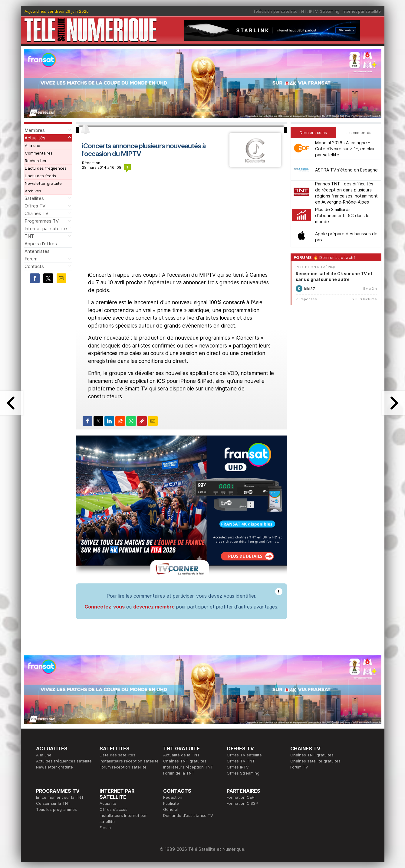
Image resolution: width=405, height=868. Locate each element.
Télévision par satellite (275, 11)
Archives (33, 191)
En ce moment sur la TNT (60, 797)
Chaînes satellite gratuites (315, 761)
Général (171, 809)
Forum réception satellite (123, 767)
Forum (31, 259)
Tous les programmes (56, 809)
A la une (33, 145)
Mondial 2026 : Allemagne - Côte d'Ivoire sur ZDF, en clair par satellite (345, 149)
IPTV (313, 11)
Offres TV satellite (244, 755)
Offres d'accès (114, 809)
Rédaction (173, 797)
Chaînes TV (36, 213)
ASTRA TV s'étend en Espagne (346, 170)
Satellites (34, 198)
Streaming (330, 11)
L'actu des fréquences (46, 168)
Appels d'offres (41, 244)
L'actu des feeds (40, 176)
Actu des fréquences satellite (64, 761)
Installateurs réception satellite (129, 761)
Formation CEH (241, 797)
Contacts (34, 266)
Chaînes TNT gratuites (185, 761)
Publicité (171, 803)
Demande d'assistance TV (188, 815)
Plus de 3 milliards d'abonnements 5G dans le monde (342, 215)
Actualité (108, 803)
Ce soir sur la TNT (53, 803)
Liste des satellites (117, 755)
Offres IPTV (238, 767)
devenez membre (154, 607)
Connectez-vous (105, 607)
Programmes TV (42, 221)
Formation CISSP (242, 803)
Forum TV (299, 767)
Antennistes (37, 251)
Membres (35, 130)
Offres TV (35, 206)
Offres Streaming (243, 773)
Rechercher (36, 161)
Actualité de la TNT (181, 755)
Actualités (35, 138)
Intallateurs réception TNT (188, 767)
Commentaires (39, 153)
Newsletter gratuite (43, 183)
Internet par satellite (361, 11)
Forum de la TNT (179, 773)
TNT (303, 11)
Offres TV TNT (241, 761)
